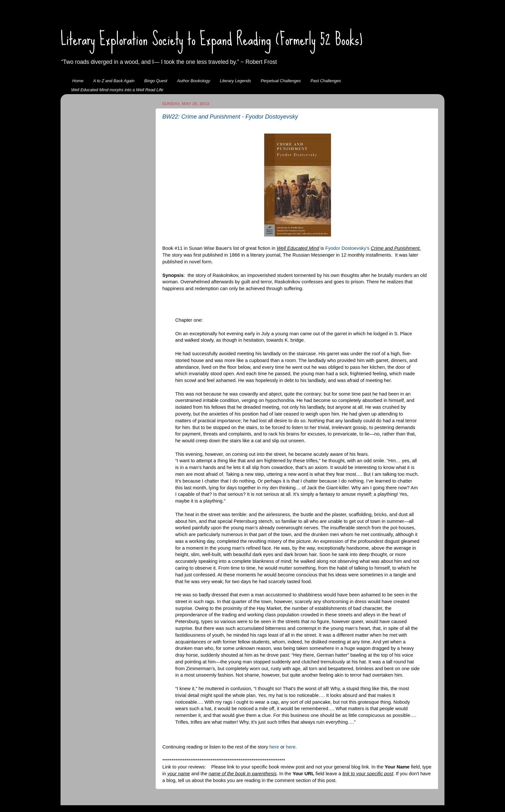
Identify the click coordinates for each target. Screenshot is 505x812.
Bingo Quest (156, 81)
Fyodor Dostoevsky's (347, 248)
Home (78, 81)
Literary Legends (236, 81)
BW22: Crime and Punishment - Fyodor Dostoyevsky (230, 117)
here (275, 747)
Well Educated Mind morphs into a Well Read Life (117, 90)
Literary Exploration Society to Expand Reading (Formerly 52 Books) (212, 39)
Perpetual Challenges (281, 81)
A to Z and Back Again (114, 81)
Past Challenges (326, 81)
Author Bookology (194, 81)
